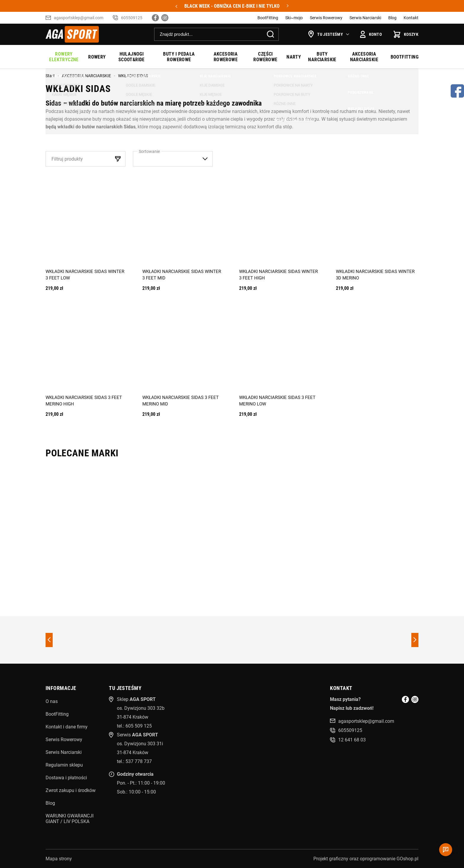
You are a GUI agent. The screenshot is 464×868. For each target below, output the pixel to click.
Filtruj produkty (67, 159)
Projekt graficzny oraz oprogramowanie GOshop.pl (366, 859)
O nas (52, 701)
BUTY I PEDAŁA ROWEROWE (179, 57)
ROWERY (97, 57)
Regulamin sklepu (64, 765)
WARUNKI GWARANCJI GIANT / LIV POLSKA (70, 819)
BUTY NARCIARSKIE (322, 57)
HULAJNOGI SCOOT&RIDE (132, 57)
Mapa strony (59, 859)
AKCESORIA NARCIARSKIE (364, 57)
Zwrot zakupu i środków (71, 790)
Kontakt (411, 18)
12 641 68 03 (352, 740)
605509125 (132, 18)
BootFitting (268, 18)
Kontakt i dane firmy (67, 727)
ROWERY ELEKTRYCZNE (64, 57)
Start (50, 76)
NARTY (294, 57)
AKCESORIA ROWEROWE (226, 57)
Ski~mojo (294, 18)
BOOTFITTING (405, 57)
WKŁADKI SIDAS (133, 76)
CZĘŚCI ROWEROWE (265, 57)
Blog (392, 18)
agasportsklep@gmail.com (79, 18)
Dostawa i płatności (66, 778)
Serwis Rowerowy (326, 18)
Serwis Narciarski (365, 18)
